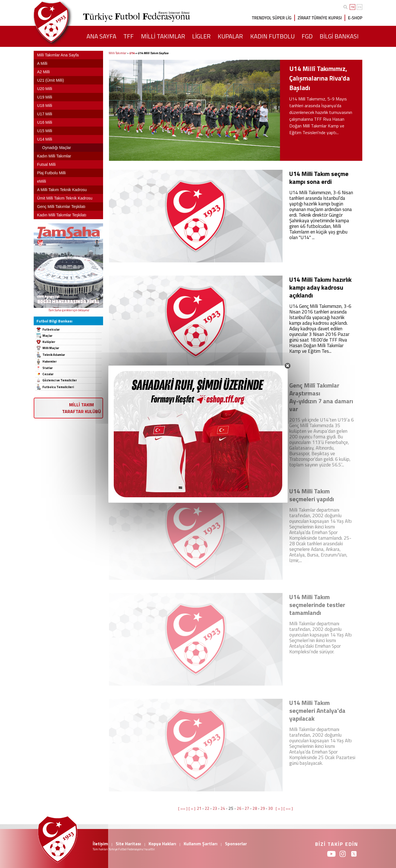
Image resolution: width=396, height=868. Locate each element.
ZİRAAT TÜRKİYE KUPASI (320, 18)
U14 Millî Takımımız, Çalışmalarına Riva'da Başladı (319, 78)
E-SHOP (355, 18)
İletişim (100, 844)
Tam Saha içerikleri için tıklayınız (69, 310)
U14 (132, 53)
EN (360, 7)
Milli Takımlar (118, 53)
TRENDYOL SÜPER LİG (272, 18)
